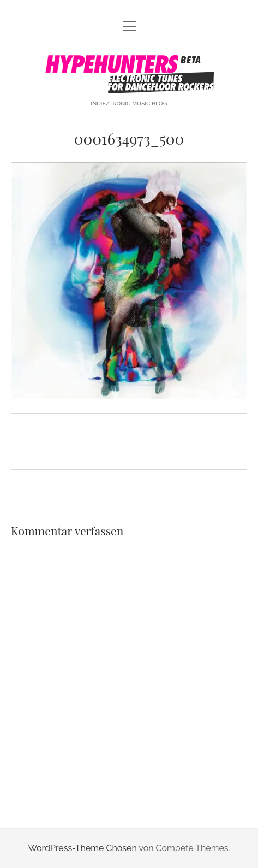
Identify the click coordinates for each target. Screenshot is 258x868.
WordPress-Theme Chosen (82, 848)
